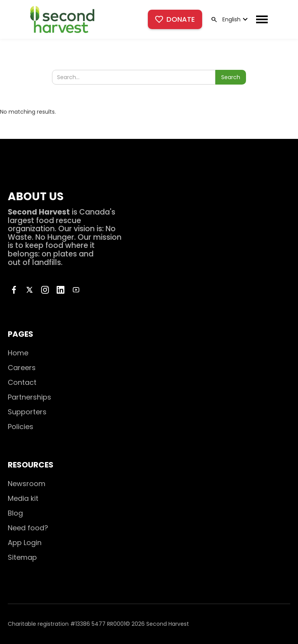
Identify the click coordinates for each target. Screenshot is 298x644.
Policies (21, 427)
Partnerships (29, 397)
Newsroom (27, 484)
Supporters (27, 412)
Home (18, 353)
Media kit (23, 498)
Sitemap (22, 557)
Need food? (28, 528)
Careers (22, 368)
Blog (15, 513)
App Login (25, 543)
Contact (22, 382)
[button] (234, 19)
